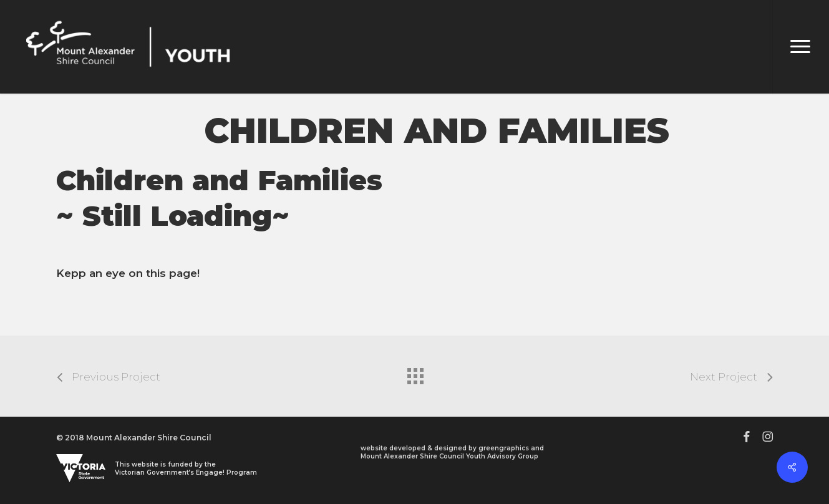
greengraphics (504, 448)
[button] (801, 47)
